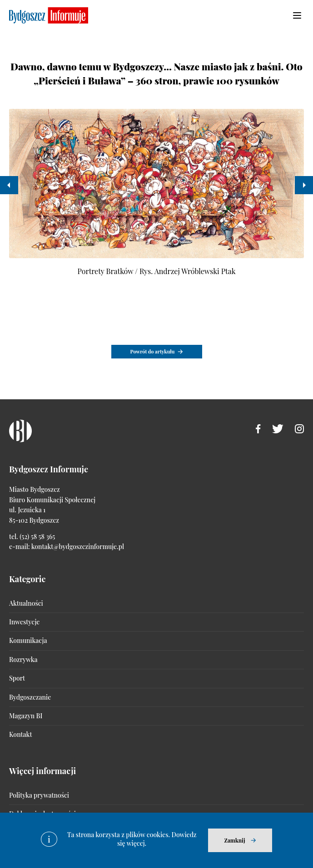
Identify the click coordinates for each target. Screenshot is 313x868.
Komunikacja (28, 640)
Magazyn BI (26, 716)
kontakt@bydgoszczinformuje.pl (78, 547)
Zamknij (234, 840)
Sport (17, 678)
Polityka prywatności (39, 795)
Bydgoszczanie (30, 697)
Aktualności (26, 603)
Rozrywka (23, 660)
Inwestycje (24, 622)
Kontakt (20, 734)
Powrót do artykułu (153, 351)
